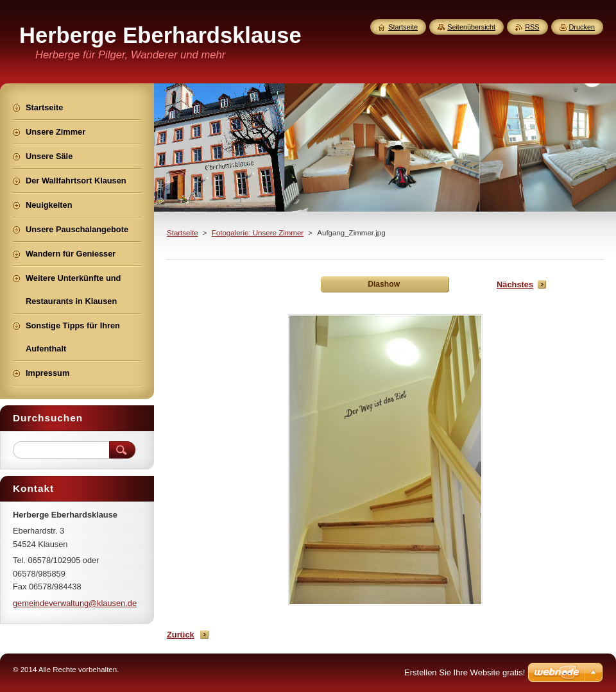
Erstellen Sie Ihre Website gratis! (465, 672)
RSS (532, 27)
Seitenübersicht (471, 27)
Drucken (582, 27)
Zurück (181, 635)
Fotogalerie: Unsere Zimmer (258, 233)
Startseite (183, 233)
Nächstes (515, 284)
